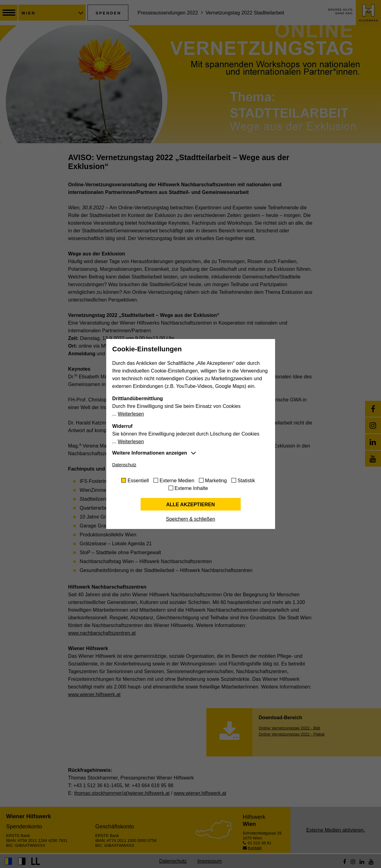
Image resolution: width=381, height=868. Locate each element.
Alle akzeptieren (190, 505)
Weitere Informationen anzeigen (150, 453)
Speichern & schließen (190, 519)
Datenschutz (124, 465)
